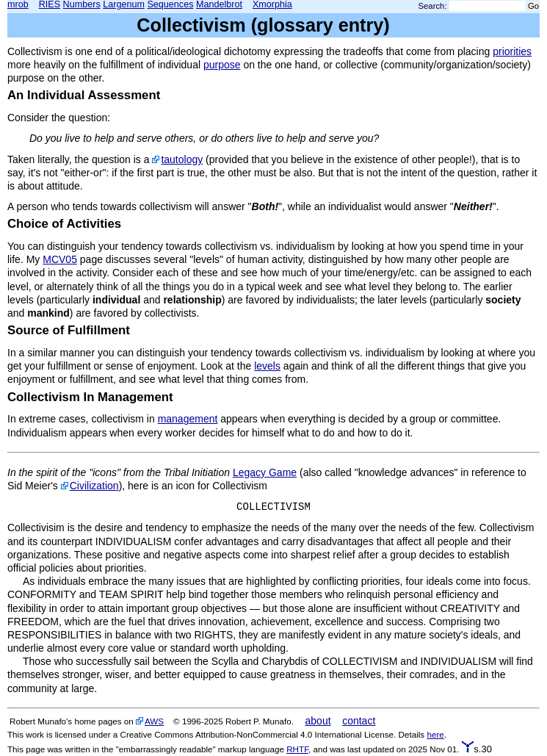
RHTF (297, 749)
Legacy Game (265, 472)
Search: (433, 6)
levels (267, 366)
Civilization (94, 486)
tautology (182, 159)
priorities (512, 51)
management (188, 419)
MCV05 (60, 259)
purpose (222, 65)
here (435, 734)
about (318, 721)
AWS (154, 721)
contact (359, 721)
